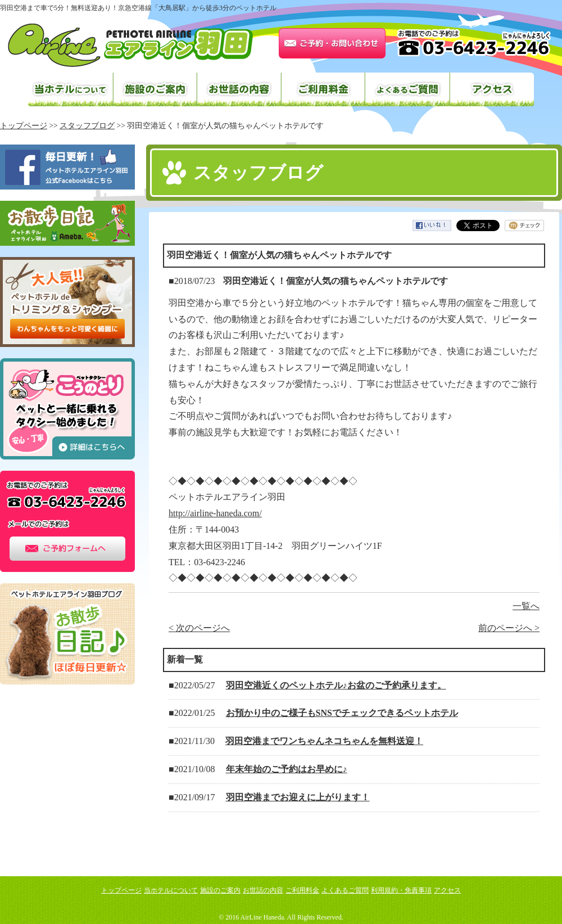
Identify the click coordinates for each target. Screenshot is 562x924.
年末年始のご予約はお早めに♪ (287, 769)
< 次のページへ (199, 628)
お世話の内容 (239, 89)
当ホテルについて (70, 89)
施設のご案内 (155, 89)
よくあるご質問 (407, 89)
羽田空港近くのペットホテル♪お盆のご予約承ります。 (336, 685)
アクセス (492, 89)
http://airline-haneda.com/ (215, 513)
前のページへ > (509, 628)
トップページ (121, 890)
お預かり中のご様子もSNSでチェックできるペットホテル (342, 713)
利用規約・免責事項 (401, 890)
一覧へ (526, 606)
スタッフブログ (87, 126)
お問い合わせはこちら (332, 43)
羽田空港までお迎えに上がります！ (298, 797)
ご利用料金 (323, 89)
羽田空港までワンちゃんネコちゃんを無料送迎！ (324, 741)
